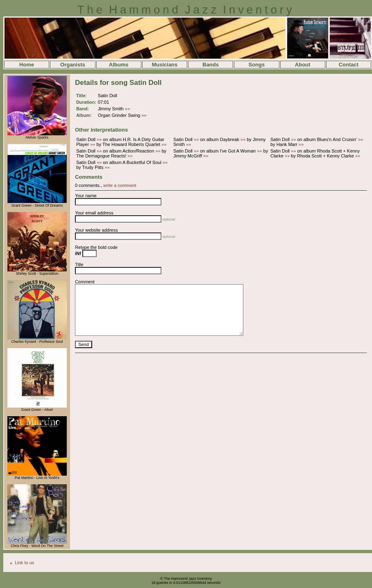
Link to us (24, 563)
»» (127, 109)
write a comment (120, 185)
